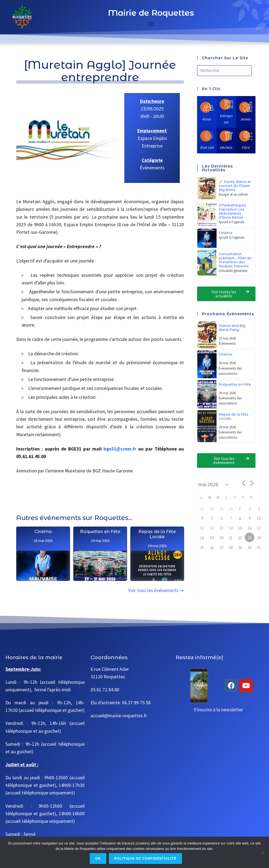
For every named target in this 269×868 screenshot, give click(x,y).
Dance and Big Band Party (232, 328)
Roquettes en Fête (100, 553)
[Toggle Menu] (151, 24)
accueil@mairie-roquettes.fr (119, 716)
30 (250, 548)
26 (212, 548)
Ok (98, 859)
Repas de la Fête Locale (157, 566)
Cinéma (43, 547)
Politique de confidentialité (145, 859)
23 (250, 537)
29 (221, 509)
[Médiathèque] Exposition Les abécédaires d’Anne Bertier (232, 211)
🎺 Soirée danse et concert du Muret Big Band (235, 186)
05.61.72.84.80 (105, 690)
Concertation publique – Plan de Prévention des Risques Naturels (235, 260)
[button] (226, 294)
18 (202, 538)
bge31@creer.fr (120, 449)
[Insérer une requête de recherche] (224, 71)
